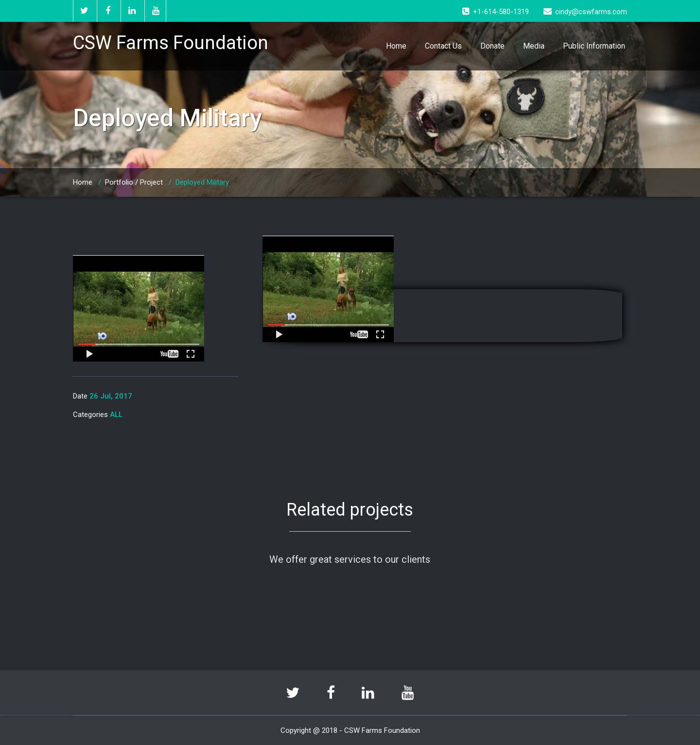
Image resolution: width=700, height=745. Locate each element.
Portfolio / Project (134, 182)
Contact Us (443, 46)
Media (534, 46)
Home (396, 46)
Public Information (594, 46)
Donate (492, 46)
